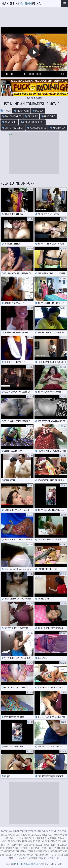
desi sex (38, 111)
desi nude (31, 116)
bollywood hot (12, 116)
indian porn (21, 111)
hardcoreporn (22, 3)
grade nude (9, 122)
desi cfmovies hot (13, 128)
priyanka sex (58, 128)
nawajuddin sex (37, 128)
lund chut (48, 116)
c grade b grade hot (32, 122)
